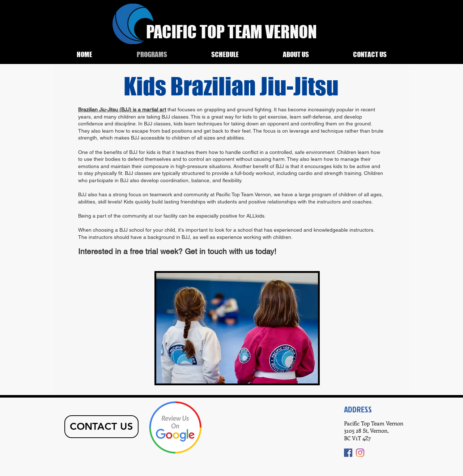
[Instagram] (360, 453)
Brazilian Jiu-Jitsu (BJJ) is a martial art (122, 110)
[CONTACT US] (101, 427)
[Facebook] (348, 453)
